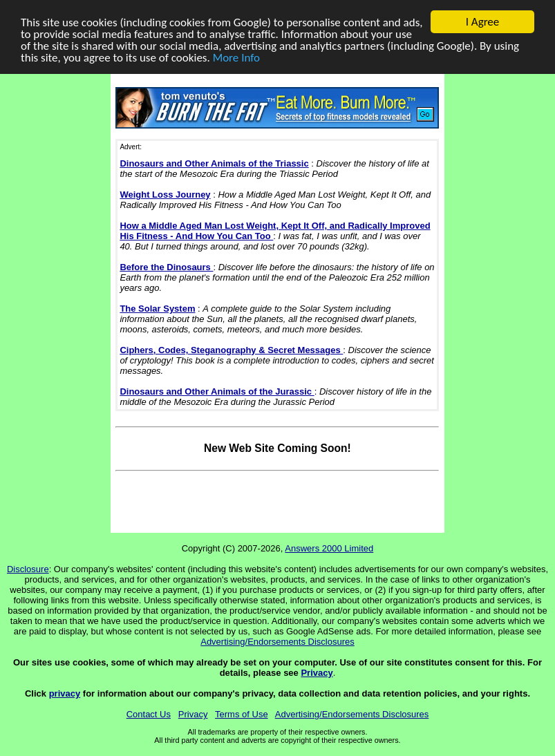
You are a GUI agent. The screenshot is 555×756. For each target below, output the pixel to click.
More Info (236, 57)
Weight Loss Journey (165, 195)
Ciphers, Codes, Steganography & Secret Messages (231, 350)
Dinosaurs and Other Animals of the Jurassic (217, 391)
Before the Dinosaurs (166, 267)
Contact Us (149, 714)
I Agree (483, 22)
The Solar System (157, 309)
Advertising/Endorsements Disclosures (277, 642)
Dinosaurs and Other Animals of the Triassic (214, 163)
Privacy (317, 673)
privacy (65, 693)
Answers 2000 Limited (329, 548)
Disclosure (28, 569)
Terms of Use (242, 714)
